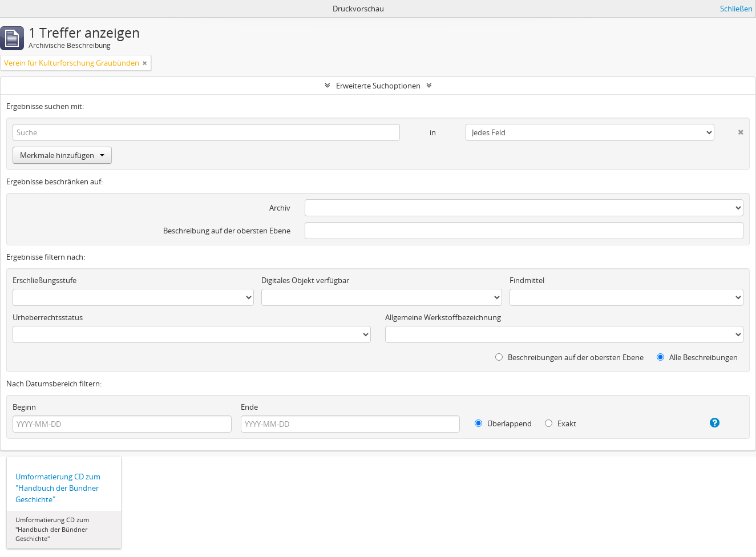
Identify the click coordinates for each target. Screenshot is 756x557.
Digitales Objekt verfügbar (305, 280)
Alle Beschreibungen (697, 357)
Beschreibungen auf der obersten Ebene (569, 357)
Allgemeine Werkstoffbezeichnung (443, 317)
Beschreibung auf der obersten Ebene (227, 231)
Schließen (736, 9)
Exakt (561, 423)
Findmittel (527, 280)
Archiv (280, 208)
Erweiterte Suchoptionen (378, 86)
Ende (249, 407)
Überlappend (503, 423)
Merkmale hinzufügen (62, 155)
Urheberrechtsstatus (48, 317)
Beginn (24, 407)
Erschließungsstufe (45, 280)
